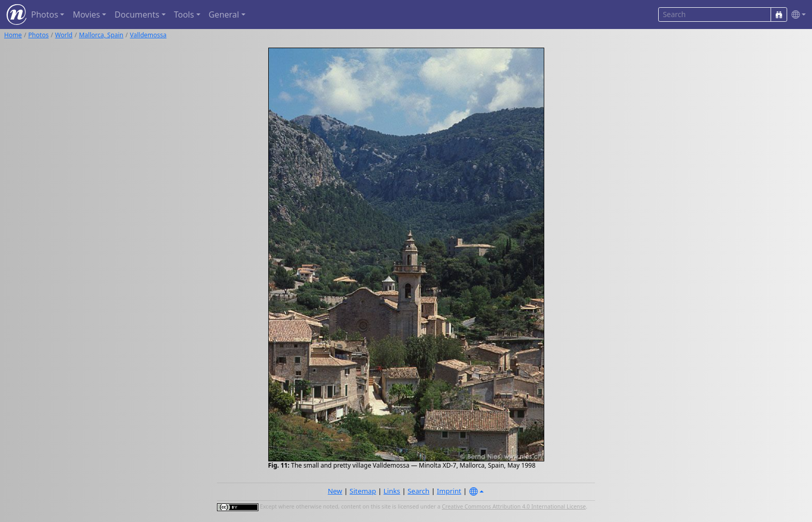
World (64, 35)
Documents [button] (137, 15)
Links (392, 491)
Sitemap (363, 491)
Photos (39, 35)
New (335, 491)
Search (418, 491)
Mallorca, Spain (101, 35)
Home (13, 35)
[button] (796, 15)
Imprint (449, 491)
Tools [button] (184, 15)
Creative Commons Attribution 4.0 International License (514, 506)
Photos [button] (45, 15)
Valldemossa (148, 35)
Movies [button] (86, 15)
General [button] (224, 15)
